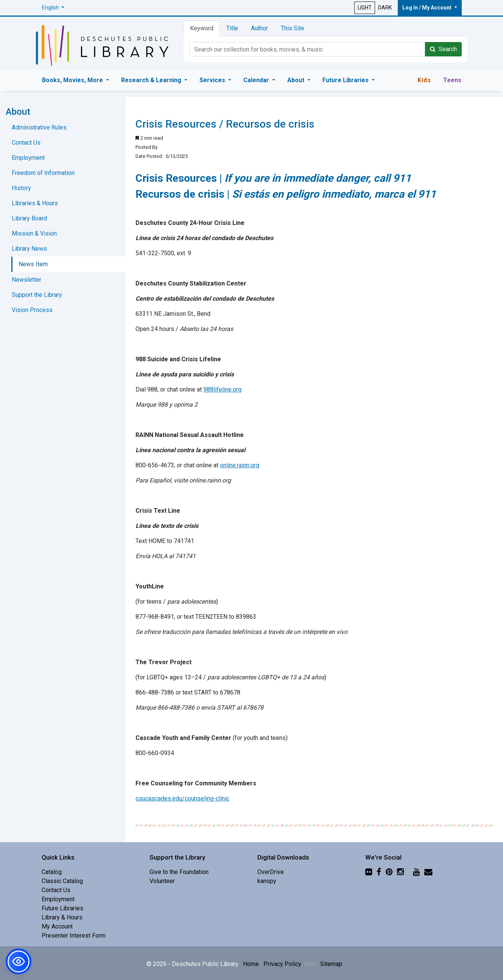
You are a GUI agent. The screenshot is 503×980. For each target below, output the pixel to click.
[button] (53, 8)
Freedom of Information (43, 173)
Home (251, 964)
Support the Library (37, 295)
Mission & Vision (34, 233)
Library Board (29, 218)
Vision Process (32, 310)
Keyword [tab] (202, 28)
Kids (424, 80)
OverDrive (271, 872)
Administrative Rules (39, 127)
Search (443, 49)
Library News (29, 249)
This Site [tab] (293, 28)
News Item (33, 264)
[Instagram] (400, 872)
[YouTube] (416, 872)
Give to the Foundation (179, 872)
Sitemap (331, 964)
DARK (385, 8)
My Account (57, 926)
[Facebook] (379, 872)
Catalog (52, 872)
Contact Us (26, 143)
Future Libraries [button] (346, 80)
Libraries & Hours (35, 203)
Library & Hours (62, 917)
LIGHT (365, 8)
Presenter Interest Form (74, 936)
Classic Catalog (62, 881)
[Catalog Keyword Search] (307, 49)
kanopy (267, 881)
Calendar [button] (257, 80)
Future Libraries (62, 908)
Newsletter (26, 280)
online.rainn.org (240, 465)
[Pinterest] (389, 872)
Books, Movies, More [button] (73, 80)
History (21, 188)
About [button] (297, 80)
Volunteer (162, 881)
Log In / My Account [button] (427, 8)
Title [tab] (232, 28)
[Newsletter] (428, 872)
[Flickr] (369, 872)
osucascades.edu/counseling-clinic (182, 798)
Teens (452, 80)
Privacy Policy (290, 964)
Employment (28, 158)
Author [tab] (259, 28)
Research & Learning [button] (152, 80)
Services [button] (213, 80)
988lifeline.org (222, 389)
